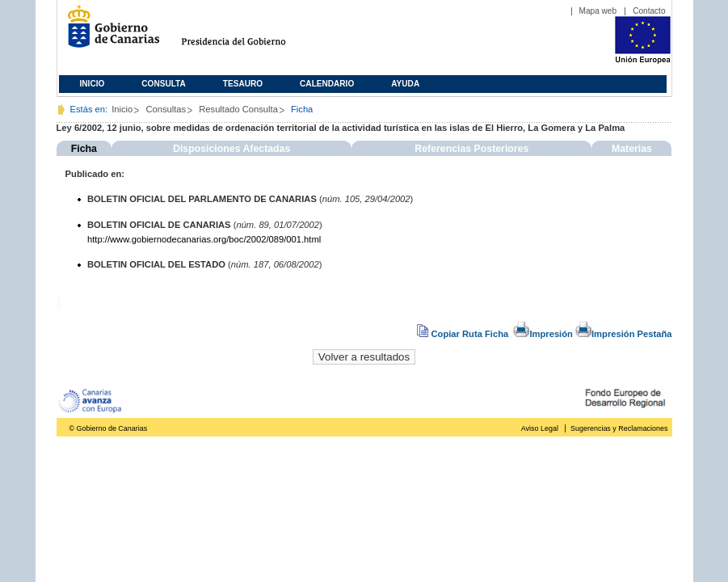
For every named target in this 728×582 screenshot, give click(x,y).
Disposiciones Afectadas (231, 149)
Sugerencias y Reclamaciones (619, 428)
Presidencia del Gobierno (248, 33)
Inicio (93, 84)
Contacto (649, 11)
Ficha (84, 149)
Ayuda (405, 84)
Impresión (543, 334)
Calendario (327, 84)
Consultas (166, 109)
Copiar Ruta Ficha (464, 334)
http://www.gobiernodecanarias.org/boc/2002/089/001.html (204, 239)
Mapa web (598, 11)
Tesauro (243, 84)
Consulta (164, 84)
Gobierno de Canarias (109, 33)
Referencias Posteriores (471, 149)
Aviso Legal (540, 428)
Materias (632, 149)
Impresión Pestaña (623, 334)
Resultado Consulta (238, 109)
